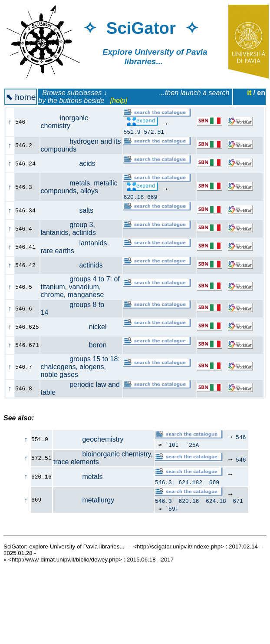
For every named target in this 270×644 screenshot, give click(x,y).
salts (72, 210)
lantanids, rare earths (75, 247)
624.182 (191, 482)
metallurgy (84, 500)
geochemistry (89, 439)
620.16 (133, 197)
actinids (77, 265)
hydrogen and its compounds (81, 145)
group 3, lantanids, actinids (73, 229)
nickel (79, 327)
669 (152, 197)
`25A (192, 445)
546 (241, 437)
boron (79, 345)
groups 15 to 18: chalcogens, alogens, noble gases (80, 367)
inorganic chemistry (64, 122)
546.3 (163, 482)
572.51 (154, 132)
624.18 (216, 502)
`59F (172, 510)
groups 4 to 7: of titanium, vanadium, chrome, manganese (80, 287)
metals (78, 477)
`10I (172, 445)
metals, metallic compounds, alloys (79, 187)
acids (73, 163)
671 (238, 502)
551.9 (132, 132)
